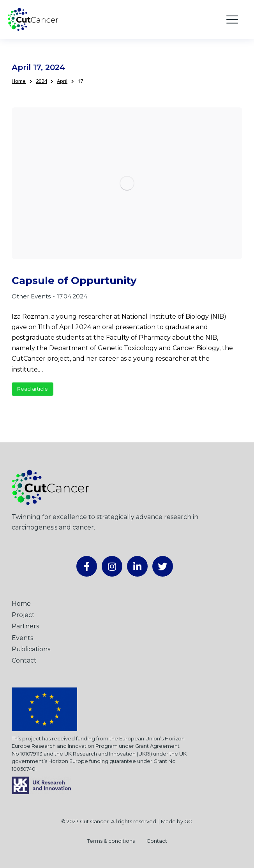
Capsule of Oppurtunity (74, 281)
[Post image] (127, 183)
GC (188, 821)
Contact (157, 841)
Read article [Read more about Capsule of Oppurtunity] (33, 389)
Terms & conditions (111, 841)
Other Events (31, 296)
